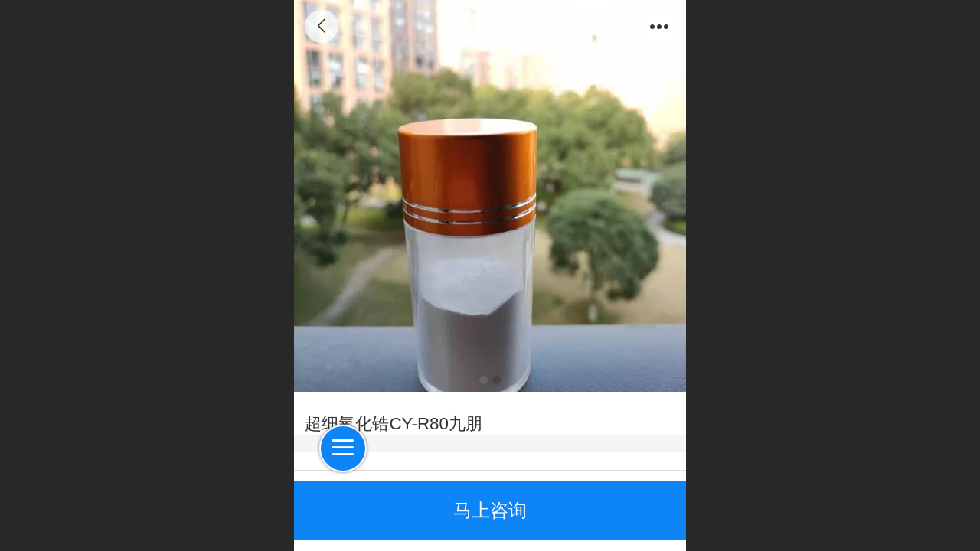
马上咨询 (490, 510)
